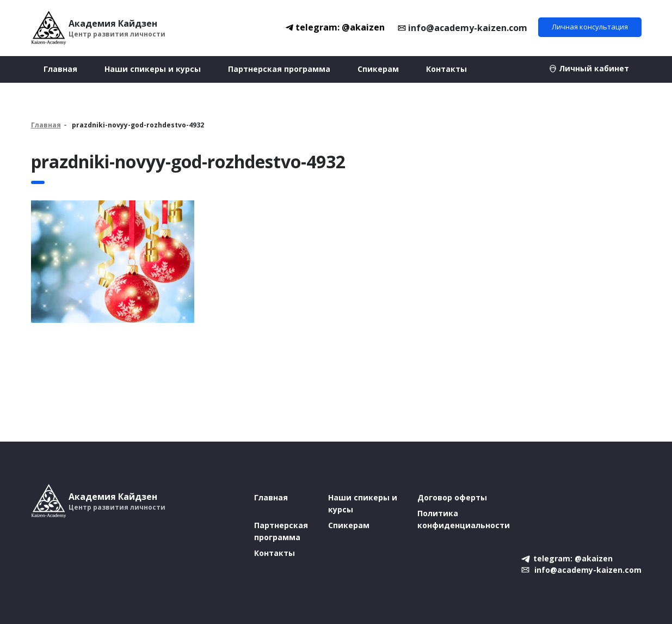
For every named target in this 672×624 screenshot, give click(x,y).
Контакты (446, 69)
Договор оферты (452, 497)
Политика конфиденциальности (464, 519)
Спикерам (378, 69)
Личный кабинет (594, 68)
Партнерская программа (279, 69)
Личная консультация (590, 27)
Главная (60, 69)
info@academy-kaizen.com (468, 28)
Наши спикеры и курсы (153, 69)
